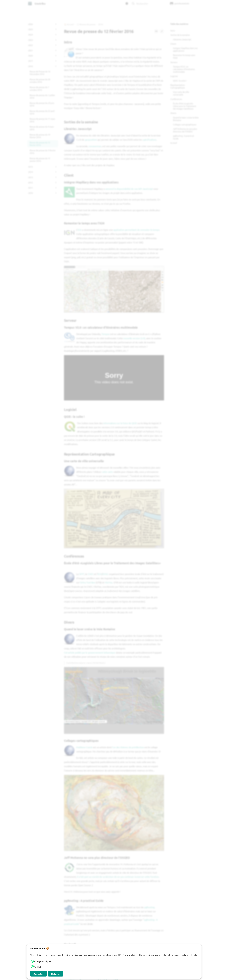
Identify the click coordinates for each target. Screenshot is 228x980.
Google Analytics (43, 961)
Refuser (56, 974)
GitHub (38, 967)
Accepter (39, 974)
